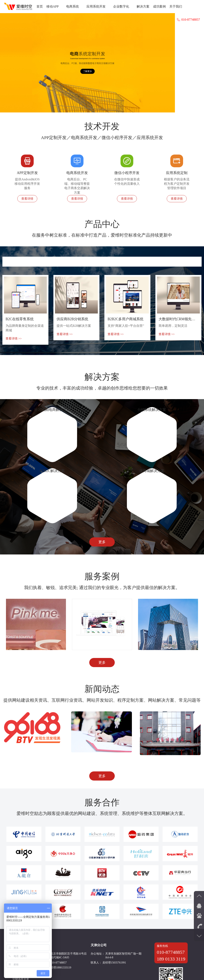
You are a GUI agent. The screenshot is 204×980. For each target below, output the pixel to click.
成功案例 (159, 6)
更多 (102, 729)
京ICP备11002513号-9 (116, 970)
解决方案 (143, 6)
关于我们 (176, 6)
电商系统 (75, 7)
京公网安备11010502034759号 (154, 970)
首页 (40, 6)
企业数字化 (123, 7)
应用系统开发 (98, 7)
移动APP (54, 7)
